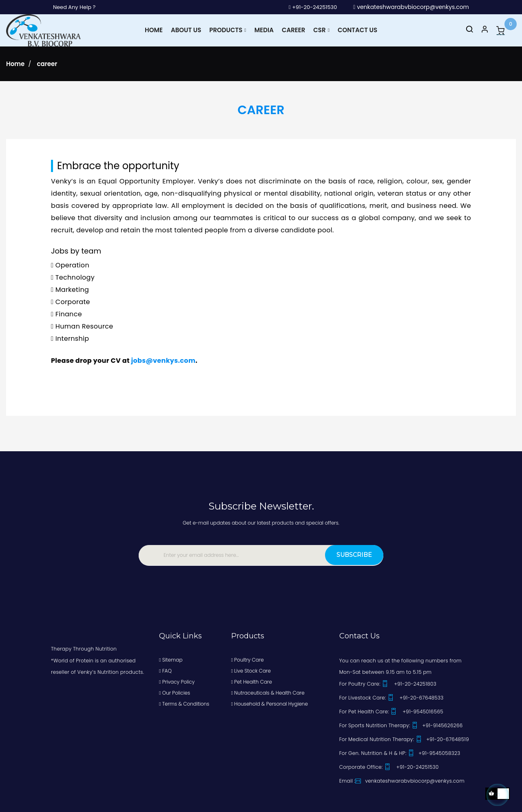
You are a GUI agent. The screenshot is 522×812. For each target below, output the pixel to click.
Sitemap (171, 659)
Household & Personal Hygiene (270, 703)
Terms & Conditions (184, 703)
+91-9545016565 (417, 711)
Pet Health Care (252, 681)
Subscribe (351, 554)
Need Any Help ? (76, 7)
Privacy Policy (177, 681)
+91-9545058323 (434, 753)
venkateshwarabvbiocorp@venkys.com (411, 7)
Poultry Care (248, 659)
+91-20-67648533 (416, 697)
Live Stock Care (251, 670)
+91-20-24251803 (409, 683)
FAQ (165, 670)
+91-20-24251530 (310, 7)
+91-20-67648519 (442, 739)
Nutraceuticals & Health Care (268, 692)
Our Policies (175, 692)
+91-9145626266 (437, 725)
